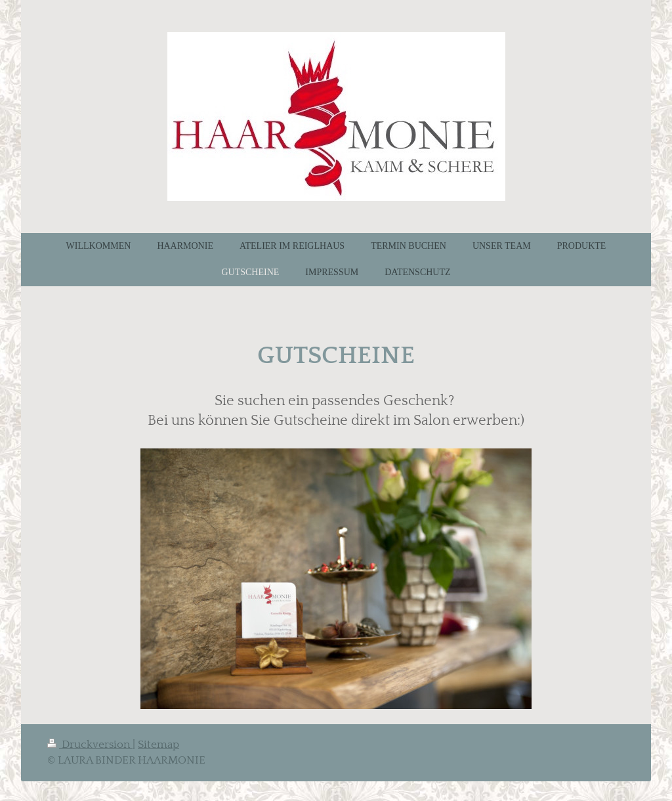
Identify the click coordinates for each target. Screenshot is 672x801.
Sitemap (158, 745)
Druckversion (90, 745)
